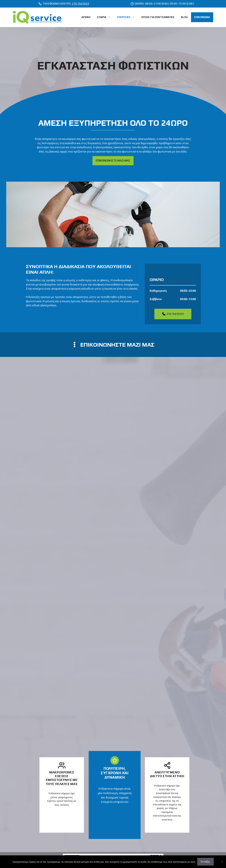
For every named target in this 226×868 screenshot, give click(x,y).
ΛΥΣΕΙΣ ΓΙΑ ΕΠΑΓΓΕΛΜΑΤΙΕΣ (158, 17)
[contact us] (113, 345)
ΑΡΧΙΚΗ (86, 17)
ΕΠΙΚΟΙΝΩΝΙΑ (202, 17)
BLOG (184, 17)
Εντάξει (205, 862)
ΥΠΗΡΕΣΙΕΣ (127, 17)
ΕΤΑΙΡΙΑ (105, 17)
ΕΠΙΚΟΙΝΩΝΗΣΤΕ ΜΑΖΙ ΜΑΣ (113, 161)
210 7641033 (80, 4)
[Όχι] (222, 862)
